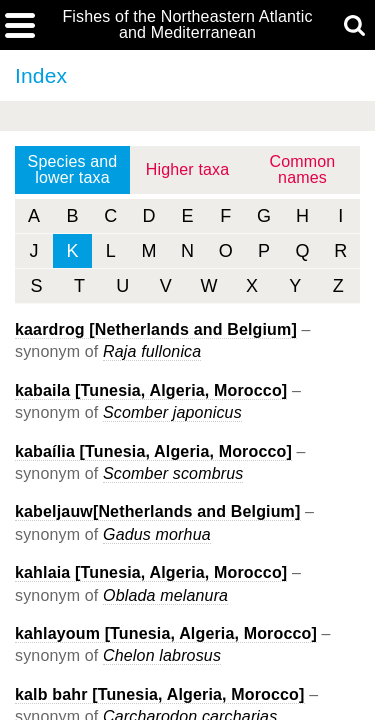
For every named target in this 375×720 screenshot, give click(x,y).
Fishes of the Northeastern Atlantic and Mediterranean (187, 25)
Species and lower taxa (73, 169)
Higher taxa (188, 169)
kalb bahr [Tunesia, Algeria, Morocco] (160, 694)
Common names (303, 169)
